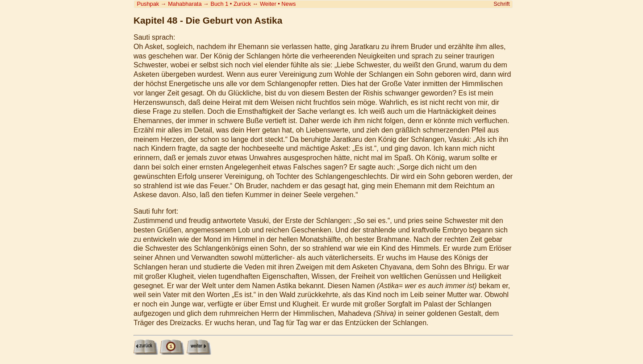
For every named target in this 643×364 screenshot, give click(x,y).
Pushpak (148, 4)
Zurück (242, 4)
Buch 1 (219, 4)
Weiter (268, 4)
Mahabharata (185, 4)
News (288, 4)
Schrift (501, 4)
